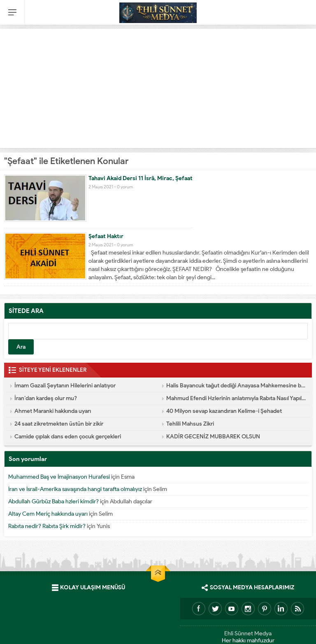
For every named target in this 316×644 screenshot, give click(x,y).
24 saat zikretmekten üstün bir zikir (59, 424)
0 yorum (125, 187)
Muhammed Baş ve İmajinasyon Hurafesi (59, 477)
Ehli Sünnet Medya (248, 634)
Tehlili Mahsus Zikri (190, 424)
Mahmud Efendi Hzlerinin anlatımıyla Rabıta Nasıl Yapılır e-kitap (236, 398)
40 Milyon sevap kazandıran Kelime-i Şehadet (224, 411)
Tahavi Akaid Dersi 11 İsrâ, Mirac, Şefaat (141, 178)
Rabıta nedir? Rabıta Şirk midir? (47, 526)
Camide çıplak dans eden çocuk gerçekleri (68, 437)
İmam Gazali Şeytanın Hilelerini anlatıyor (65, 386)
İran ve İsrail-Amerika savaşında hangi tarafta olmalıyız (75, 489)
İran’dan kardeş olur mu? (46, 398)
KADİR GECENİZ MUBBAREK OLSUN (213, 437)
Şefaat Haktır (106, 236)
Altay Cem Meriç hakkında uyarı (48, 514)
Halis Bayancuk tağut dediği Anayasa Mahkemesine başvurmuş (236, 386)
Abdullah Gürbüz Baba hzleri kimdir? (53, 502)
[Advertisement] (158, 86)
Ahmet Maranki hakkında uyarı (53, 411)
